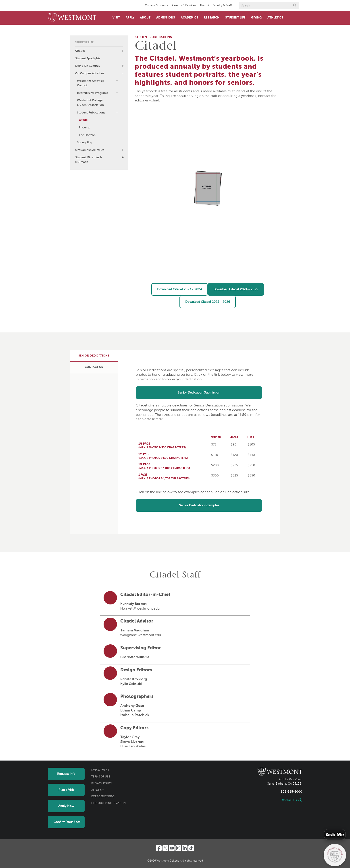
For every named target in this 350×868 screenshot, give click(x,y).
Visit (116, 18)
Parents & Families (184, 5)
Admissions (166, 18)
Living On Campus (88, 66)
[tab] (94, 356)
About (145, 18)
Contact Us (289, 800)
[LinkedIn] (185, 848)
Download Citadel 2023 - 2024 (179, 289)
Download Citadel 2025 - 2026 (208, 302)
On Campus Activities (90, 73)
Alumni (204, 5)
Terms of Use (101, 777)
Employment (100, 770)
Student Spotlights (88, 59)
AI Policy (98, 790)
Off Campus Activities (90, 150)
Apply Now (66, 806)
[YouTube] (172, 848)
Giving (256, 18)
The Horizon (87, 135)
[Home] (72, 18)
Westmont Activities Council (91, 83)
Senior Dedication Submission (199, 393)
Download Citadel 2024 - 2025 (236, 289)
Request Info (66, 774)
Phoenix (84, 128)
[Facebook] (159, 848)
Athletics (275, 18)
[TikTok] (191, 848)
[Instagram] (178, 848)
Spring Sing (85, 143)
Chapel (80, 51)
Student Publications (91, 113)
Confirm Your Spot (67, 822)
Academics (190, 18)
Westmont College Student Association (90, 103)
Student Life (235, 18)
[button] (123, 51)
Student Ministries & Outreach (89, 160)
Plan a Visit (66, 790)
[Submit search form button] (295, 6)
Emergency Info (103, 797)
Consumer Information (108, 803)
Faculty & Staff (222, 5)
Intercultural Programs (93, 93)
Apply (130, 18)
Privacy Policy (102, 783)
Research (212, 18)
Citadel (84, 120)
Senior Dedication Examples (199, 505)
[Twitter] (165, 848)
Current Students (156, 5)
